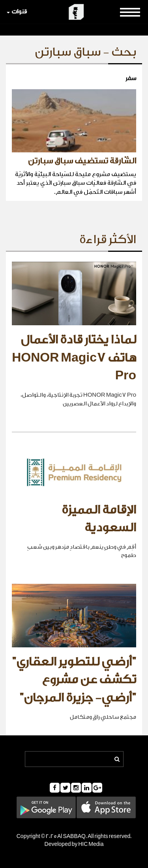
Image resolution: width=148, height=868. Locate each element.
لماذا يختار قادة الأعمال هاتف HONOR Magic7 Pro (74, 358)
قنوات (17, 12)
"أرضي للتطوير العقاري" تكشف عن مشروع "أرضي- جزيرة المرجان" (74, 680)
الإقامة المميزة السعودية (99, 519)
